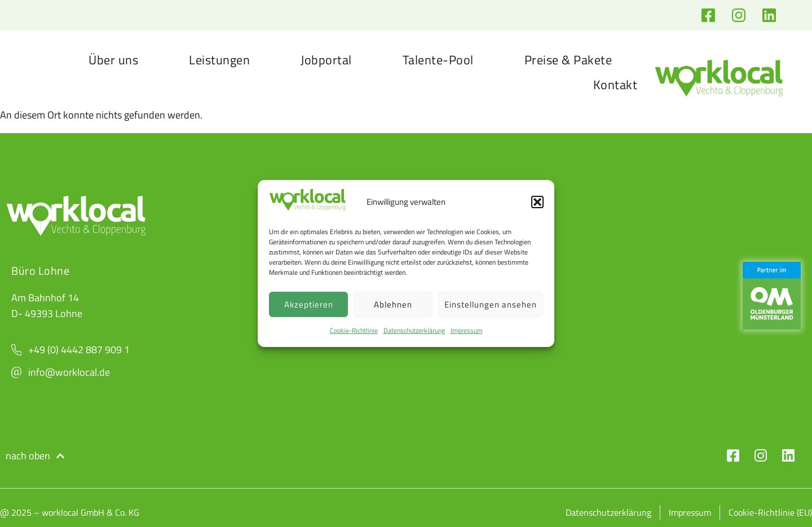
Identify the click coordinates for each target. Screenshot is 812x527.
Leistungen (219, 60)
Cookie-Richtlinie (354, 330)
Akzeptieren (309, 304)
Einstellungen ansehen (491, 304)
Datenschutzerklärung (414, 330)
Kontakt (615, 85)
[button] (537, 202)
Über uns (113, 60)
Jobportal (326, 60)
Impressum (467, 330)
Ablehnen (393, 304)
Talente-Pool (438, 60)
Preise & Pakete (568, 60)
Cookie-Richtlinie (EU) (770, 512)
